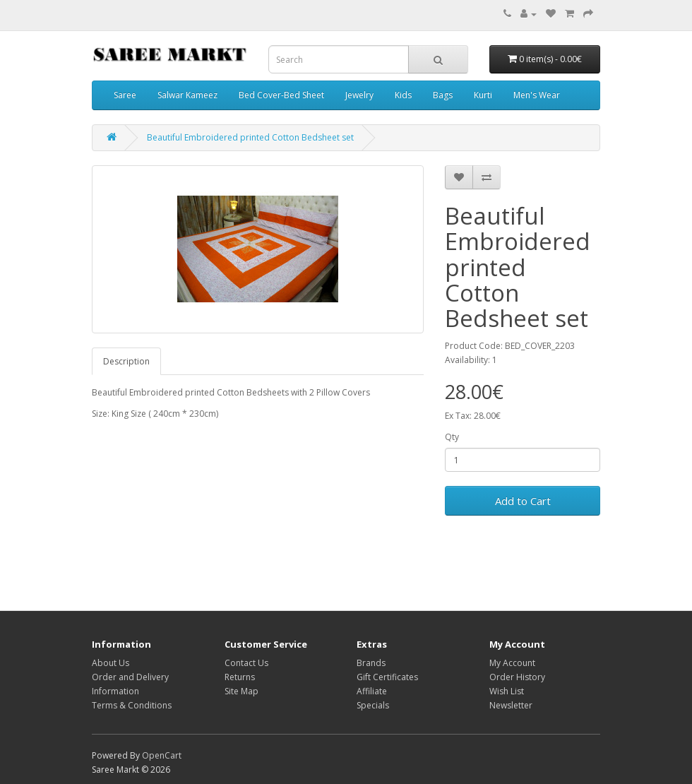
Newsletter (511, 705)
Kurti (483, 95)
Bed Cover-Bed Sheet (281, 95)
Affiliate (372, 691)
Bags (443, 95)
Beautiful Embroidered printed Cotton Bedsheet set (250, 137)
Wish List (507, 691)
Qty (452, 437)
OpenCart (162, 755)
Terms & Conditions (132, 705)
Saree (125, 95)
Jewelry (359, 95)
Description (126, 361)
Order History (517, 677)
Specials (373, 705)
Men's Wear (537, 95)
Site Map (241, 691)
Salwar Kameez (187, 95)
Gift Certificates (387, 677)
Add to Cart (523, 501)
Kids (403, 95)
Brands (371, 663)
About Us (111, 663)
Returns (240, 677)
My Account (512, 663)
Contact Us (246, 663)
